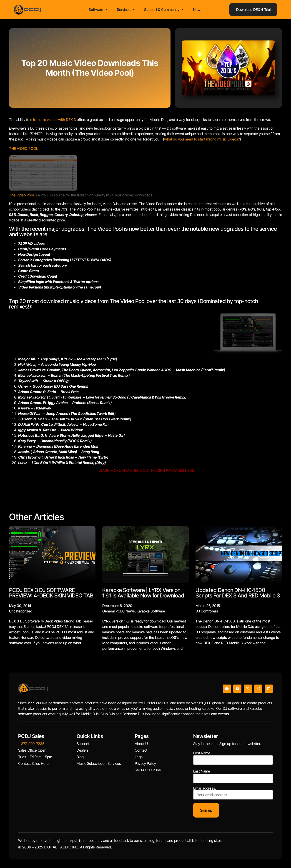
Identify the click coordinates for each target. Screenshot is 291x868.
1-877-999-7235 (31, 744)
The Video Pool (22, 195)
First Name (202, 753)
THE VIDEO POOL (24, 148)
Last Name (202, 771)
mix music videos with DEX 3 (53, 120)
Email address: (233, 793)
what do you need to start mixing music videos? (202, 139)
